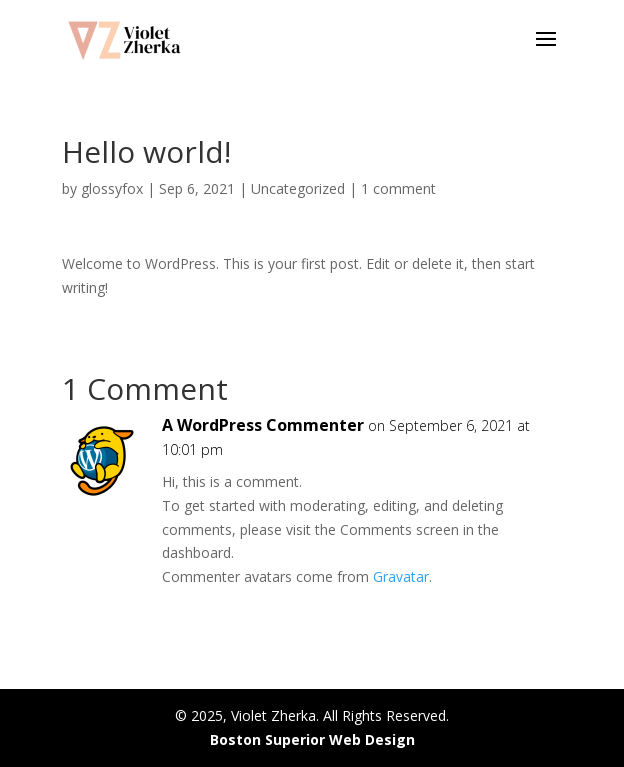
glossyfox (112, 188)
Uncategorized (298, 188)
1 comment (398, 188)
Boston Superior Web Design (312, 739)
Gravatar (401, 576)
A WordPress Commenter (263, 425)
